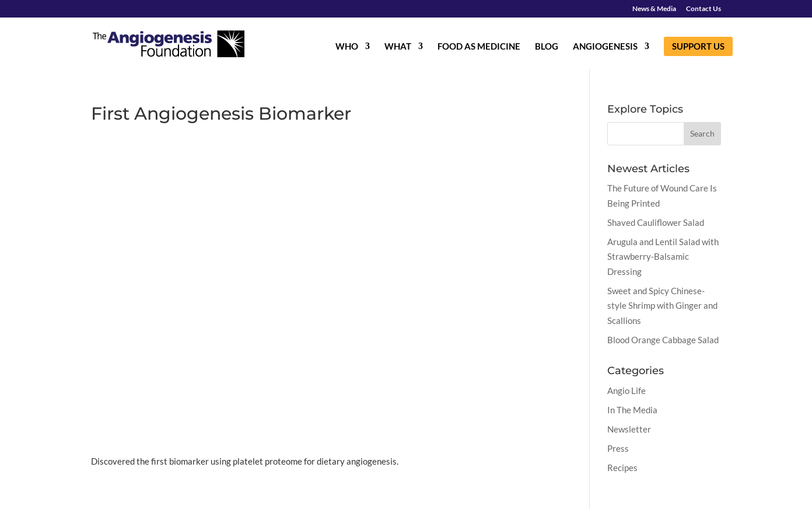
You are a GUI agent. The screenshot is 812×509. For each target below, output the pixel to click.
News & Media (654, 9)
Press (618, 448)
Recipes (622, 468)
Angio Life (626, 391)
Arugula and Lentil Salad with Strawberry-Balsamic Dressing (663, 257)
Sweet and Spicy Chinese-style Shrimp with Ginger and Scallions (662, 306)
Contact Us (703, 9)
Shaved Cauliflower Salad (656, 222)
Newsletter (629, 429)
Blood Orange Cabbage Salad (663, 340)
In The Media (632, 410)
